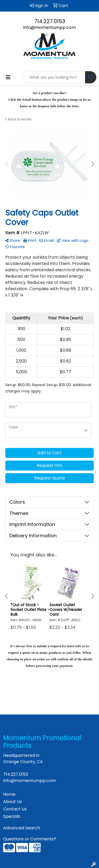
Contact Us (15, 809)
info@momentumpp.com (49, 27)
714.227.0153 (50, 21)
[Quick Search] (54, 77)
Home (9, 794)
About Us (13, 802)
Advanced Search (22, 828)
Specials (12, 816)
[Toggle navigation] (8, 77)
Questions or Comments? (30, 839)
